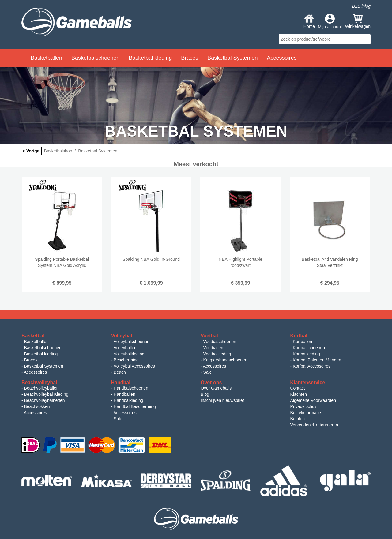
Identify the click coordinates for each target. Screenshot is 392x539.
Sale (208, 372)
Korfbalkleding (306, 354)
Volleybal (122, 336)
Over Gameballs (216, 388)
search (365, 39)
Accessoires (35, 372)
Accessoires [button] (282, 58)
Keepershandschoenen (225, 360)
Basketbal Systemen (44, 366)
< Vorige (31, 151)
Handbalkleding (128, 400)
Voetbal (209, 336)
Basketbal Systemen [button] (232, 58)
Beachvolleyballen (41, 388)
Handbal (121, 382)
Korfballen (302, 342)
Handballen (124, 394)
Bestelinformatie (306, 413)
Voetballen (213, 348)
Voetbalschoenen (220, 342)
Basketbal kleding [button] (150, 58)
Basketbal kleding (41, 354)
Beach (120, 372)
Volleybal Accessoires (134, 366)
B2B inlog (361, 6)
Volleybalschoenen (132, 342)
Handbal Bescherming (135, 406)
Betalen (298, 419)
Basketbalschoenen (43, 348)
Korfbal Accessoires (312, 366)
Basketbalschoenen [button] (95, 58)
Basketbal (33, 336)
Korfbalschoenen (309, 348)
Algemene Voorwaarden (313, 400)
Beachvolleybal (39, 382)
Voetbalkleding (217, 354)
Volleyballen (125, 348)
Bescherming (126, 360)
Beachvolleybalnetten (45, 400)
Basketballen (36, 342)
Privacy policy (303, 406)
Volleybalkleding (129, 354)
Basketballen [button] (46, 58)
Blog (205, 394)
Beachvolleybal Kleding (46, 394)
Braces (31, 360)
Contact (298, 388)
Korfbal (299, 336)
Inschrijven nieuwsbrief (222, 400)
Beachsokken (37, 406)
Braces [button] (190, 58)
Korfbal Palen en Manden (317, 360)
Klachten (299, 394)
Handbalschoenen (131, 388)
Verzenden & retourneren (314, 425)
